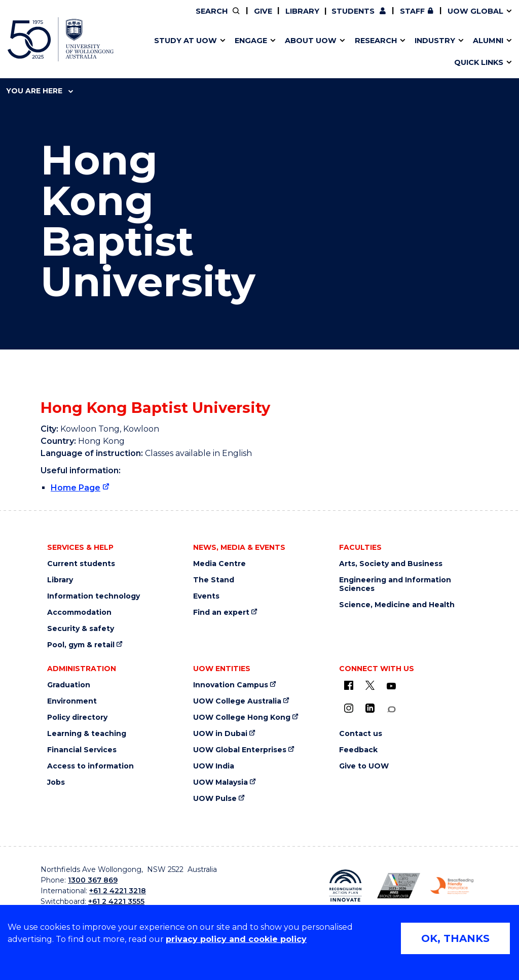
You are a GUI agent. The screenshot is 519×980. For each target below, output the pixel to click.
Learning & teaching (87, 734)
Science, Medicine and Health (397, 605)
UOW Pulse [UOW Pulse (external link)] (215, 799)
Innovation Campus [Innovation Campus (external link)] (417, 52)
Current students (81, 564)
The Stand (214, 580)
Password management (246, 52)
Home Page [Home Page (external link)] (76, 488)
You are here (40, 91)
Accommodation (79, 612)
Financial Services (82, 750)
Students (353, 11)
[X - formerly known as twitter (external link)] (370, 685)
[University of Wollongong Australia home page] (61, 39)
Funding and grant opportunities (254, 52)
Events (206, 596)
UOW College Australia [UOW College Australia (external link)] (237, 701)
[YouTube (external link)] (391, 686)
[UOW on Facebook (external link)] (349, 685)
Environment (72, 701)
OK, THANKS (455, 938)
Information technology (94, 596)
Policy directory (77, 717)
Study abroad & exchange (234, 52)
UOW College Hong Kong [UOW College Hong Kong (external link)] (242, 717)
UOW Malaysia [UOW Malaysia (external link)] (220, 782)
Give (263, 11)
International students (399, 52)
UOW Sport (239, 52)
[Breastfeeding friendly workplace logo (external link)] (452, 886)
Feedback (358, 750)
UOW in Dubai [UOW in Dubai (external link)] (220, 734)
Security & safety (81, 629)
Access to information (90, 766)
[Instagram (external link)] (349, 708)
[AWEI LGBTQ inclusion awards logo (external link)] (399, 885)
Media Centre (219, 564)
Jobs (56, 782)
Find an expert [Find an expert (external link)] (221, 612)
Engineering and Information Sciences (395, 584)
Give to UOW (364, 766)
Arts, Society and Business (391, 564)
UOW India (214, 766)
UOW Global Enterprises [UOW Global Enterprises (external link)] (240, 750)
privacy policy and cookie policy (236, 939)
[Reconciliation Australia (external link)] (345, 886)
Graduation (69, 685)
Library (302, 11)
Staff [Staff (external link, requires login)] (412, 11)
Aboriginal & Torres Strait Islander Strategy (257, 52)
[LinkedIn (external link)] (370, 708)
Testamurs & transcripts (230, 52)
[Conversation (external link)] (391, 709)
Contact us (380, 52)
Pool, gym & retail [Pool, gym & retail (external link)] (81, 645)
